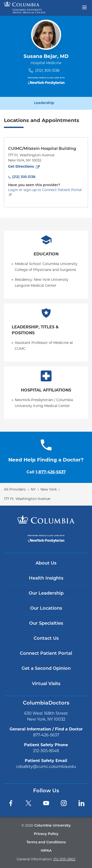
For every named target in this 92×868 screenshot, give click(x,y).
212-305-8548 (46, 751)
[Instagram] (64, 803)
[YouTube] (46, 803)
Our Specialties (46, 624)
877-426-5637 (46, 735)
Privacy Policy (46, 834)
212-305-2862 (64, 859)
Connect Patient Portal (46, 654)
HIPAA (46, 851)
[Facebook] (11, 803)
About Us (46, 563)
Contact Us (46, 639)
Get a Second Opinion (46, 669)
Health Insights (46, 578)
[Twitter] (28, 803)
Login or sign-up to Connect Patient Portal (45, 190)
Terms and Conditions (46, 842)
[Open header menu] (84, 7)
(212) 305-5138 (47, 70)
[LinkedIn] (81, 803)
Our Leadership (46, 593)
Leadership (44, 103)
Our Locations (46, 609)
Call (46, 472)
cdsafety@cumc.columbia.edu (46, 767)
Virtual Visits (46, 684)
